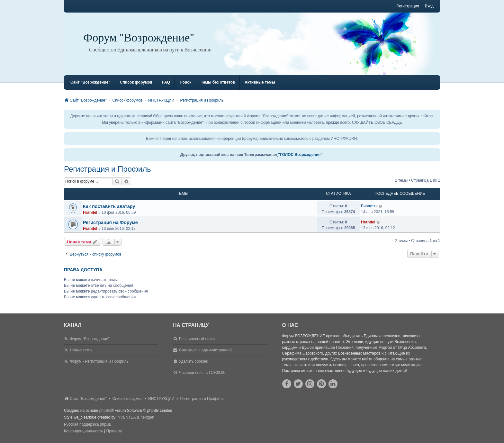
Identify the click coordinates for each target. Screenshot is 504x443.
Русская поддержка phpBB (88, 424)
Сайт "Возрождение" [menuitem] (90, 82)
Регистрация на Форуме (110, 222)
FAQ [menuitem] (166, 82)
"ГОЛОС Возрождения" (300, 155)
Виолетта (369, 206)
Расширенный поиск (197, 339)
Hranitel (90, 212)
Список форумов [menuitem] (136, 82)
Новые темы (81, 350)
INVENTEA (126, 417)
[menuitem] (84, 431)
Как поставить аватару (109, 206)
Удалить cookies (194, 361)
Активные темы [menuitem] (260, 82)
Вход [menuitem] (429, 6)
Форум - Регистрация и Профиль (99, 361)
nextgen (147, 417)
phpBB (105, 411)
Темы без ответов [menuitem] (218, 82)
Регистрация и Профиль (108, 169)
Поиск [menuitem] (185, 82)
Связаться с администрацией (205, 350)
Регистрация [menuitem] (408, 6)
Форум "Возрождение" (139, 38)
